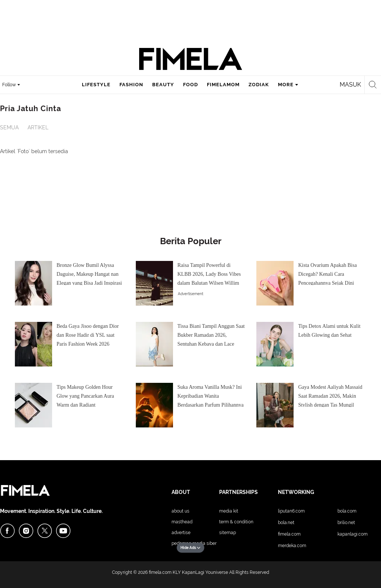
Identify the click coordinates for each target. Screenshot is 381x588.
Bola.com (347, 511)
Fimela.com (289, 534)
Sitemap (228, 533)
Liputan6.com (291, 511)
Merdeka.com (292, 546)
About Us (180, 511)
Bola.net (286, 523)
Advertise (181, 533)
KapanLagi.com (353, 534)
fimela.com (160, 572)
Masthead (182, 522)
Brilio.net (346, 523)
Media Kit (229, 511)
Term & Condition (236, 522)
